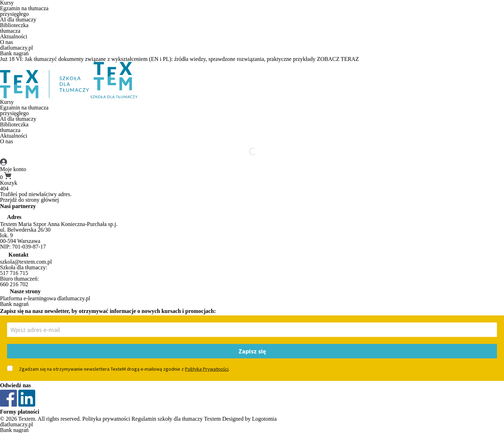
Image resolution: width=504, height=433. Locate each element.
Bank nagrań (14, 53)
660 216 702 (14, 284)
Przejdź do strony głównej (30, 200)
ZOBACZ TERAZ (338, 59)
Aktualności (14, 36)
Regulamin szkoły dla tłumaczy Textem (176, 419)
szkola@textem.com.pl (26, 262)
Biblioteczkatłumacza (14, 28)
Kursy (7, 102)
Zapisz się (252, 351)
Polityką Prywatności (207, 369)
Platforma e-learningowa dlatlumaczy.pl (45, 298)
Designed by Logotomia (250, 419)
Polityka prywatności (106, 419)
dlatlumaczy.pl (17, 48)
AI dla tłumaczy (18, 20)
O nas (7, 42)
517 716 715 (14, 273)
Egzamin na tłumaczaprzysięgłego (24, 11)
